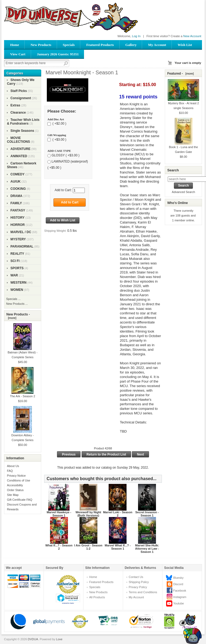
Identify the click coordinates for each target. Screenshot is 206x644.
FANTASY (18, 210)
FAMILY (16, 203)
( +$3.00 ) (59, 140)
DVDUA (33, 639)
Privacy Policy (138, 587)
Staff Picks (19, 91)
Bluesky (178, 578)
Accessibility (15, 485)
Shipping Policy (139, 582)
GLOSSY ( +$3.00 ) (66, 155)
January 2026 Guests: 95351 (58, 54)
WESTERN (18, 283)
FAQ (10, 471)
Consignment (21, 98)
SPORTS (17, 268)
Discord (178, 584)
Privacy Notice (16, 476)
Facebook (180, 591)
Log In (136, 36)
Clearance (18, 113)
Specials (69, 45)
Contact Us (136, 577)
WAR (14, 275)
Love (59, 639)
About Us (13, 466)
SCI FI (15, 261)
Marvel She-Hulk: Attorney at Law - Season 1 (147, 549)
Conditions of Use (19, 480)
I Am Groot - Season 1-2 (88, 547)
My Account (157, 45)
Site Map (13, 495)
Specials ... (13, 299)
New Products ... (17, 304)
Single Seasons (22, 131)
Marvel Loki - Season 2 (118, 514)
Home (15, 45)
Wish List (185, 45)
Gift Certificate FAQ (20, 500)
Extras (15, 105)
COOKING (18, 189)
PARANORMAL (22, 246)
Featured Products (100, 45)
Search (173, 170)
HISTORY (18, 218)
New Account (192, 36)
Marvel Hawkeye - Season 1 (59, 514)
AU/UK (16, 182)
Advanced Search (183, 192)
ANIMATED (19, 156)
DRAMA (16, 196)
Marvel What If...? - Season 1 (118, 547)
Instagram (180, 597)
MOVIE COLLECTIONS (18, 140)
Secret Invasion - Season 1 (147, 514)
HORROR (18, 225)
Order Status (15, 490)
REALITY (17, 254)
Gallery (131, 45)
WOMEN (17, 290)
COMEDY (18, 174)
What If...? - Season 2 (59, 547)
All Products (97, 597)
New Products (41, 45)
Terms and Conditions (143, 592)
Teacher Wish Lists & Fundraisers (23, 122)
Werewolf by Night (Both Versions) (88, 514)
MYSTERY (18, 239)
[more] (11, 318)
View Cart (18, 54)
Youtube (178, 603)
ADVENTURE (20, 149)
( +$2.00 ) (59, 124)
